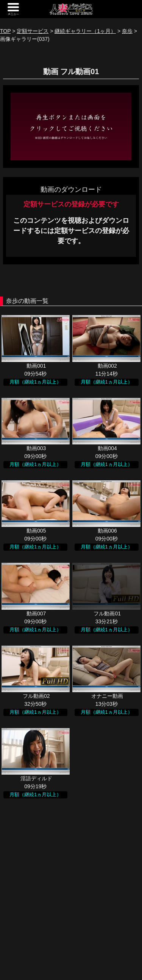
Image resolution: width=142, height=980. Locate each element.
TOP (5, 31)
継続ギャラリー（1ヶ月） (85, 31)
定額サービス (33, 31)
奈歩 (127, 31)
